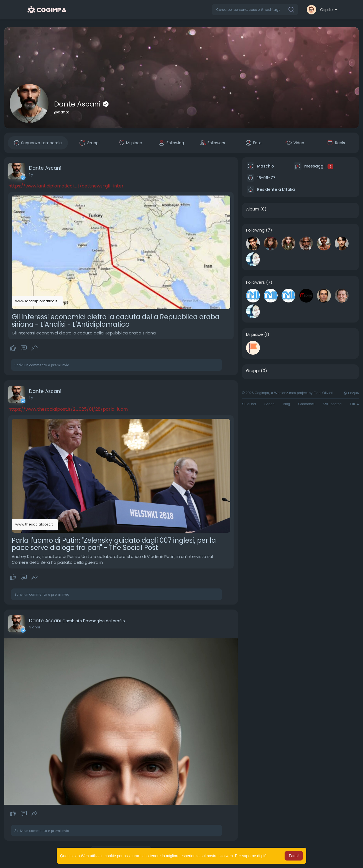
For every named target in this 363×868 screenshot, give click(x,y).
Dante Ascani (78, 104)
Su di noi (249, 404)
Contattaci (306, 404)
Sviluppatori (332, 404)
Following (255, 230)
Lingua (351, 393)
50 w (33, 175)
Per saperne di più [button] (251, 856)
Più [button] (354, 404)
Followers (255, 282)
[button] (255, 10)
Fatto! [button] (294, 856)
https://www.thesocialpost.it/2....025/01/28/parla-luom (68, 409)
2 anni (34, 627)
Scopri (269, 404)
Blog (286, 404)
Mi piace (255, 334)
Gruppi (253, 371)
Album (253, 209)
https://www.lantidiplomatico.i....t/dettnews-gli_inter (66, 186)
